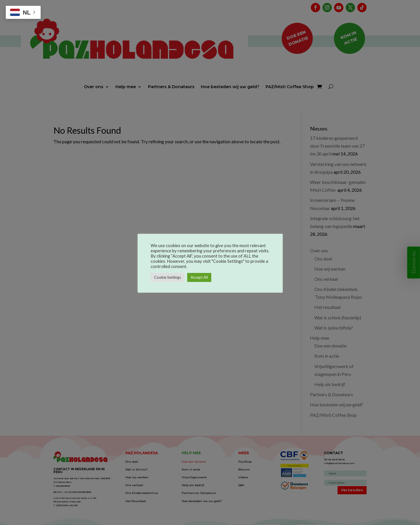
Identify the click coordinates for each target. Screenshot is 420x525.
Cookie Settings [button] (167, 277)
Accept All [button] (199, 277)
